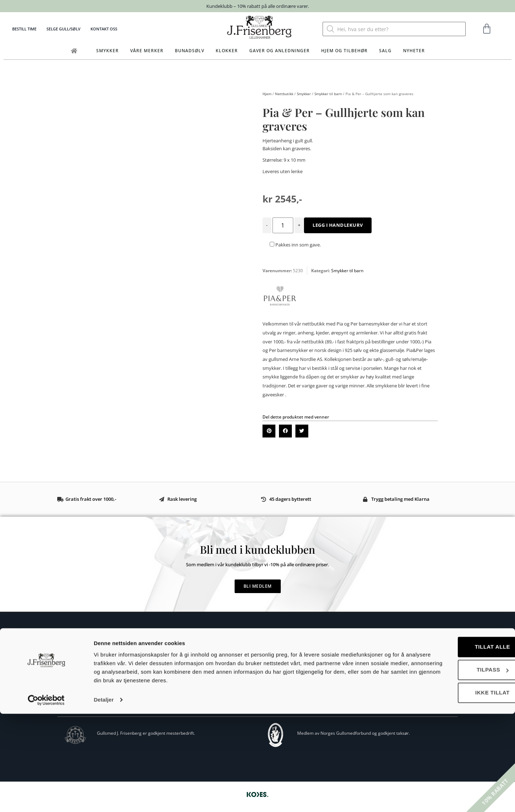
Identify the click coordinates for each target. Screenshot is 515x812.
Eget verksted (73, 697)
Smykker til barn (328, 94)
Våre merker (147, 51)
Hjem (267, 94)
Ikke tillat (455, 791)
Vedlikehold (264, 685)
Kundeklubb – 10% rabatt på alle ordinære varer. (258, 6)
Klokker (227, 51)
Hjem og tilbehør (344, 51)
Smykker (107, 51)
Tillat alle (455, 745)
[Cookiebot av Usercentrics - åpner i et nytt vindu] (46, 798)
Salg (385, 51)
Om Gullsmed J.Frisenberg (85, 689)
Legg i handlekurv (338, 225)
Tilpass (456, 768)
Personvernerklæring (274, 696)
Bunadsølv (190, 51)
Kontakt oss (104, 29)
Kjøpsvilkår (264, 653)
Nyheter (414, 51)
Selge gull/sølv (63, 29)
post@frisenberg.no (93, 677)
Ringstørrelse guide (273, 674)
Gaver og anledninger (279, 51)
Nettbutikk (284, 94)
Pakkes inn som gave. (295, 245)
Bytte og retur (267, 663)
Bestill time (24, 29)
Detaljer (104, 798)
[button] (269, 431)
